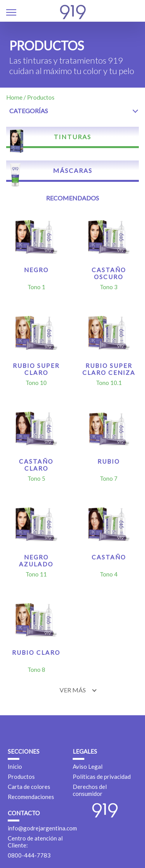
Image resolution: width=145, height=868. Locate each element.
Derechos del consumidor (90, 790)
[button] (11, 13)
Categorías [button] (29, 111)
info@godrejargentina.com (42, 828)
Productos (21, 777)
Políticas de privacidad (102, 777)
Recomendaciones (31, 797)
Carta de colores (29, 787)
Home (14, 97)
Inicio (15, 766)
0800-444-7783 (29, 855)
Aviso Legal (88, 766)
